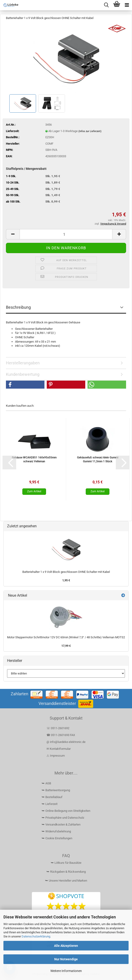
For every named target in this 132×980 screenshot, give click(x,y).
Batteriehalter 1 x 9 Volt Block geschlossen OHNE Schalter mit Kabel (66, 572)
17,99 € (66, 646)
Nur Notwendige (66, 959)
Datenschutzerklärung (36, 936)
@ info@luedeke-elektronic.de (66, 742)
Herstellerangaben (23, 363)
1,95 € (66, 580)
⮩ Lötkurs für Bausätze (66, 863)
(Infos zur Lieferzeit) (90, 131)
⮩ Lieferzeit (50, 804)
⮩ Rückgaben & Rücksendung (66, 872)
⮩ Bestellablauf (52, 797)
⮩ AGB (46, 783)
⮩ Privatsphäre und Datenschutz (63, 818)
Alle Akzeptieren (66, 946)
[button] (13, 234)
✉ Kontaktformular (59, 749)
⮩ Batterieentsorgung (56, 790)
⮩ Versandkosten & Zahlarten (61, 824)
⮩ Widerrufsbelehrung (56, 831)
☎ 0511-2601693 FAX (61, 735)
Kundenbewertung (23, 374)
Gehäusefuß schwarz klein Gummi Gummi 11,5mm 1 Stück (98, 459)
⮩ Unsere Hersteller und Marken (66, 881)
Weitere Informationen (66, 971)
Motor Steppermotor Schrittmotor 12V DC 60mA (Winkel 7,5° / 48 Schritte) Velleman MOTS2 (66, 637)
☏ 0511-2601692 (58, 728)
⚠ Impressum (56, 756)
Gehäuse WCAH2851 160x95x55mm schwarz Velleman (34, 459)
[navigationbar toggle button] (127, 5)
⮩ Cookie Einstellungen (57, 838)
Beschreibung (18, 307)
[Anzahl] (66, 234)
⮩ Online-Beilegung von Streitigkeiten (66, 811)
